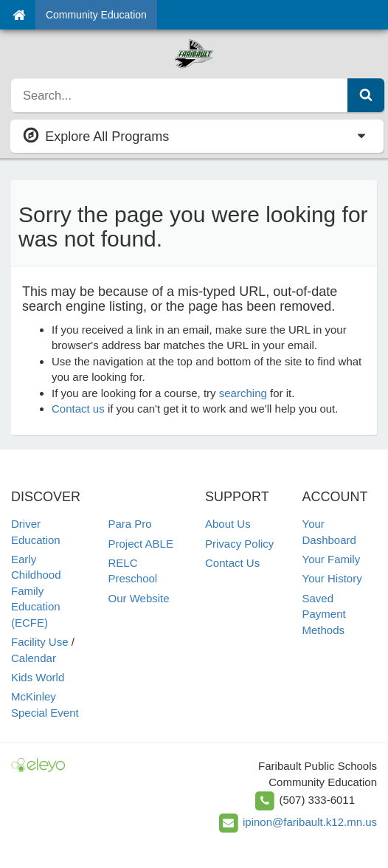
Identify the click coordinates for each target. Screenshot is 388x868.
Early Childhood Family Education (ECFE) (36, 591)
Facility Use (40, 642)
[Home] (19, 15)
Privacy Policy (239, 544)
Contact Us (232, 563)
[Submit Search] (366, 95)
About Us (228, 524)
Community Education (96, 15)
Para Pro (130, 524)
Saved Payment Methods (324, 614)
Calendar (34, 658)
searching (243, 393)
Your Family (332, 559)
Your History (332, 578)
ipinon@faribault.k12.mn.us (310, 822)
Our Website (139, 598)
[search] (180, 95)
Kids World (38, 677)
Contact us (78, 409)
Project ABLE (141, 544)
